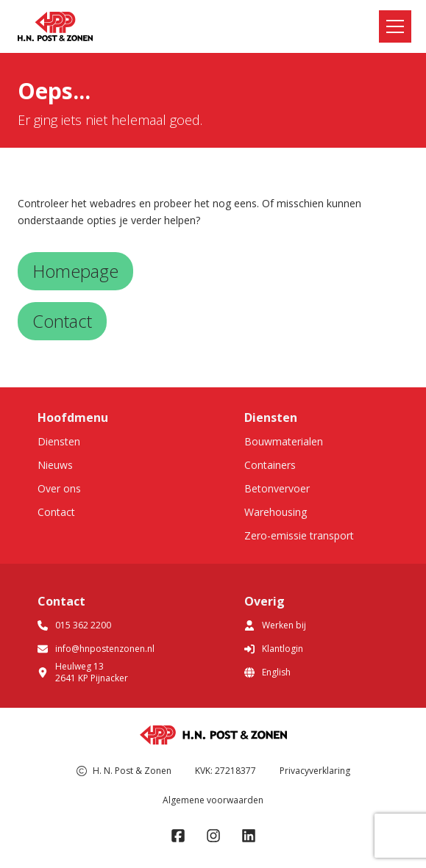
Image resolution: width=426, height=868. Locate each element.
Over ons (59, 488)
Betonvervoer (277, 488)
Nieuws (55, 465)
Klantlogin (274, 649)
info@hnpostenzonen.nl (96, 649)
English (267, 672)
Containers (270, 465)
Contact (56, 512)
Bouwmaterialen (284, 441)
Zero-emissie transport (299, 535)
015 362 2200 (74, 625)
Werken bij (275, 625)
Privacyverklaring (315, 771)
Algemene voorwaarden (213, 800)
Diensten (59, 441)
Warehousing (276, 512)
